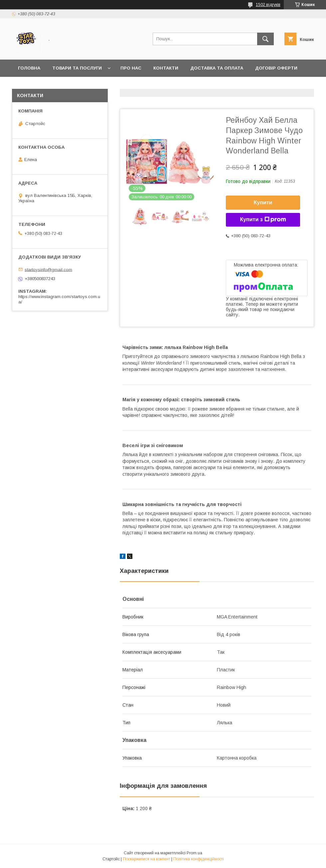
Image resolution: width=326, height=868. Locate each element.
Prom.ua (194, 853)
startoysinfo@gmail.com (48, 269)
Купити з (263, 220)
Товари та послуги (77, 68)
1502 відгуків (268, 5)
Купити (263, 202)
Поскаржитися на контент (147, 859)
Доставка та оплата (217, 68)
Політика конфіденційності (199, 859)
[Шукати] (265, 39)
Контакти (166, 68)
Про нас (131, 68)
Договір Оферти (276, 68)
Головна (29, 68)
